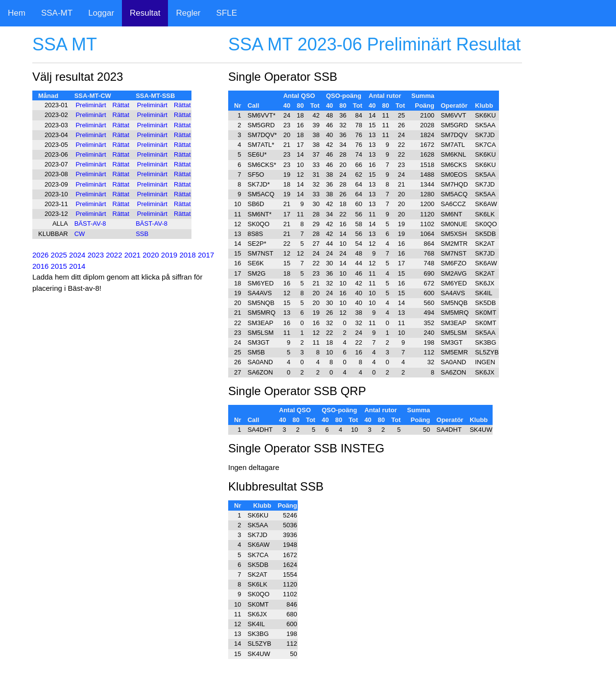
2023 (96, 255)
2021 (132, 255)
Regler (188, 13)
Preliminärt (91, 105)
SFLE (227, 13)
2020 (151, 255)
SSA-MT (57, 13)
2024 (77, 255)
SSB (142, 234)
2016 (40, 266)
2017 (206, 255)
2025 (59, 255)
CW (80, 234)
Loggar (101, 13)
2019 (169, 255)
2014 (77, 266)
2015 (59, 266)
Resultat (145, 13)
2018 (187, 255)
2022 (114, 255)
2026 (40, 255)
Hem (17, 13)
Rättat (121, 105)
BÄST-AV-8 (90, 223)
